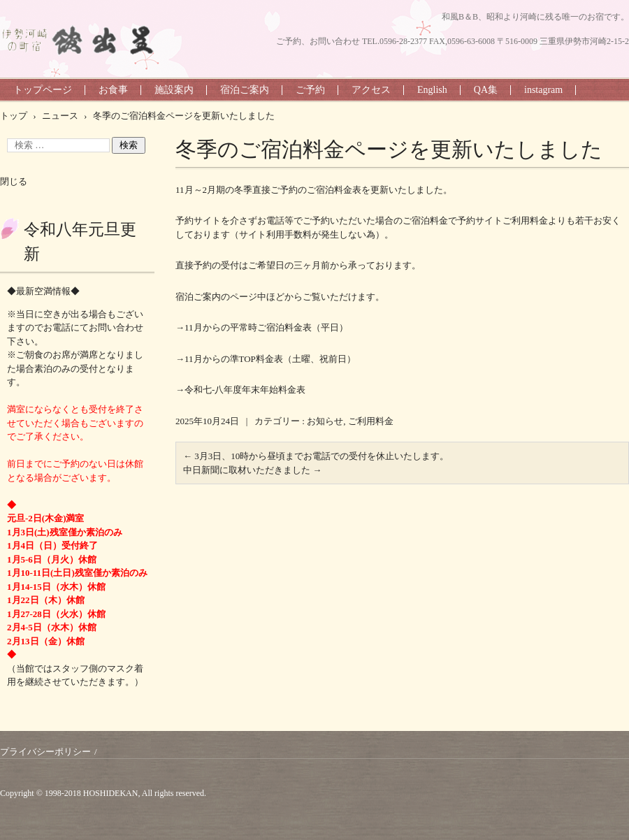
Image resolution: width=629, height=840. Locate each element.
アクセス (371, 90)
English (432, 90)
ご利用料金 (371, 421)
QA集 (486, 90)
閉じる (14, 181)
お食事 (113, 90)
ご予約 (310, 90)
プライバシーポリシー (45, 752)
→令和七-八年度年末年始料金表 (240, 390)
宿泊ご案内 (245, 90)
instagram (543, 90)
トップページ (43, 90)
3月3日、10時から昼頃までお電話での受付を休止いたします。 (316, 456)
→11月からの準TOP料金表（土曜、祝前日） (266, 359)
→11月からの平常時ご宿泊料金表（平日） (262, 327)
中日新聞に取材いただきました (252, 470)
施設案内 (174, 90)
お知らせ (325, 421)
